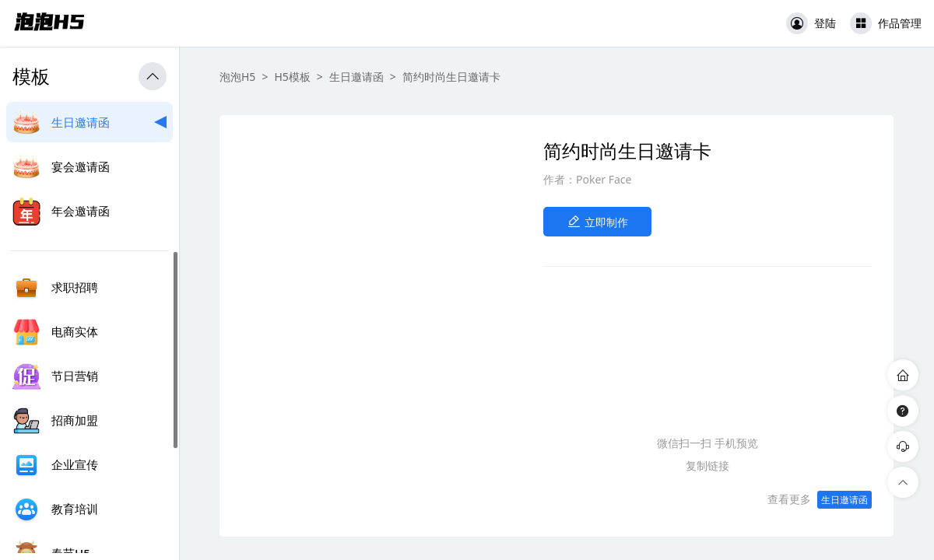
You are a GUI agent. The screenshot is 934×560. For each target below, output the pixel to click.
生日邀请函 (356, 77)
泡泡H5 (237, 77)
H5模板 (292, 77)
